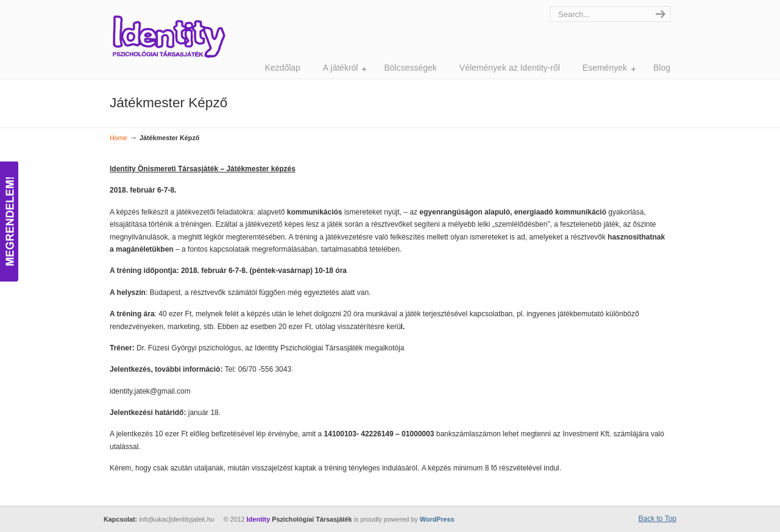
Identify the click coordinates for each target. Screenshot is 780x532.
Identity (168, 37)
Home (119, 138)
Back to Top (658, 519)
